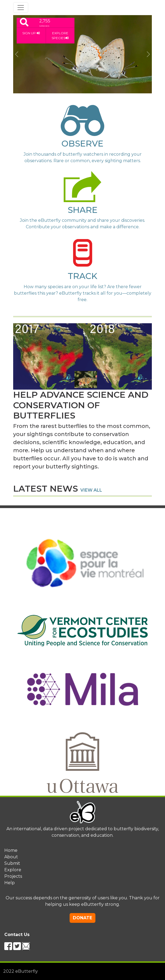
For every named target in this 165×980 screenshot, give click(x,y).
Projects (13, 876)
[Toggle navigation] (21, 8)
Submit (12, 863)
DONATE (82, 918)
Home (11, 850)
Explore (13, 870)
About (11, 857)
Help (10, 883)
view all (91, 490)
